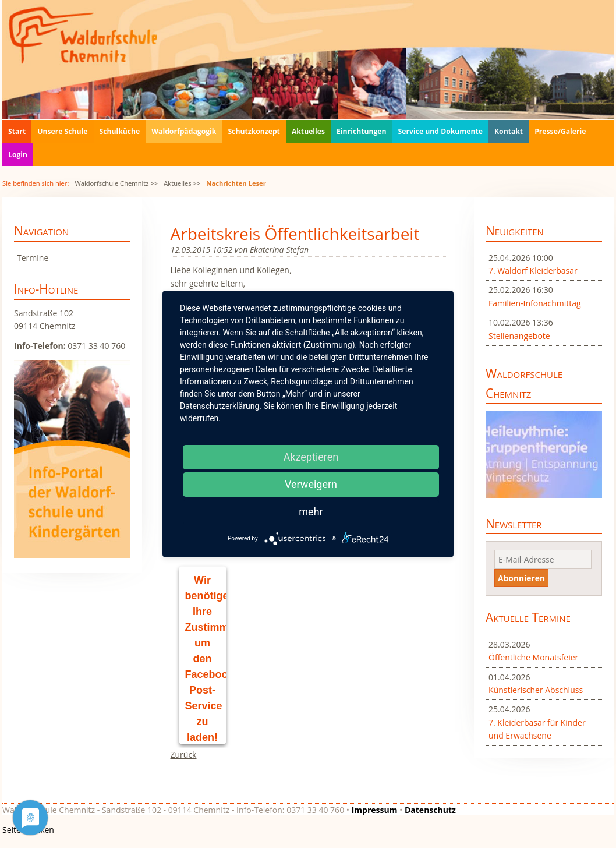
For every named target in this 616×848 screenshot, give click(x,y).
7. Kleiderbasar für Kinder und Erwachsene (537, 729)
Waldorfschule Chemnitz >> (116, 183)
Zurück (184, 755)
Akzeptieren (311, 457)
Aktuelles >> (182, 183)
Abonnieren (521, 578)
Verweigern (311, 484)
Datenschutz (430, 810)
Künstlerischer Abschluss (536, 690)
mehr (311, 512)
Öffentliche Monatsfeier (533, 657)
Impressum (375, 810)
